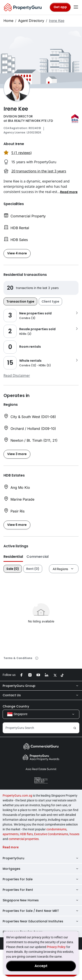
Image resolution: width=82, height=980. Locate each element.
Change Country (16, 706)
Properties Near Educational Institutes (41, 921)
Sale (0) (13, 569)
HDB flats (26, 834)
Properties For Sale (41, 879)
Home (8, 21)
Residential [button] (13, 557)
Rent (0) (33, 569)
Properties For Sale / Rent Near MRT (41, 911)
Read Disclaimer (17, 376)
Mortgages (41, 869)
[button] (69, 192)
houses (74, 834)
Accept (41, 966)
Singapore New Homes (41, 900)
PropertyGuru (41, 858)
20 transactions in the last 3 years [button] (39, 171)
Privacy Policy (56, 947)
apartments (11, 834)
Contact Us (41, 695)
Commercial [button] (38, 557)
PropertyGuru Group (41, 686)
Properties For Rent (41, 890)
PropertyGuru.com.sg (17, 796)
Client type (50, 301)
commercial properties (24, 839)
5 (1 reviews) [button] (21, 153)
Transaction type (20, 301)
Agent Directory (31, 21)
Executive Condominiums (51, 834)
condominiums (56, 829)
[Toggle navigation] (76, 7)
